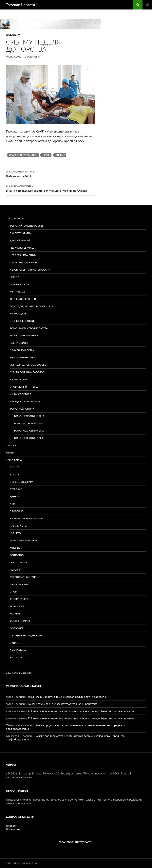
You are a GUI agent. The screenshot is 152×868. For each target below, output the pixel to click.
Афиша (11, 453)
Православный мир (23, 577)
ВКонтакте (13, 829)
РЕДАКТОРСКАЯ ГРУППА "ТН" (76, 842)
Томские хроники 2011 (29, 416)
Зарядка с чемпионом (25, 401)
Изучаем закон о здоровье (28, 365)
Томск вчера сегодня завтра (29, 328)
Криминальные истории (26, 518)
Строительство (20, 599)
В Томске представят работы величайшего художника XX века (51, 188)
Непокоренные (20, 284)
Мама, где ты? (19, 314)
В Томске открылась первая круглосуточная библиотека (61, 704)
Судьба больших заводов (27, 372)
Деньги (15, 496)
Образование (19, 562)
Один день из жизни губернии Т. (32, 306)
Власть (15, 475)
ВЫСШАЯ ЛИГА (19, 379)
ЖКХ (13, 504)
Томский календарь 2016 (27, 226)
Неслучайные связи (23, 357)
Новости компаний (23, 540)
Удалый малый (20, 240)
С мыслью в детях (22, 350)
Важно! (11, 445)
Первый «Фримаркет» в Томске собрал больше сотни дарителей (66, 697)
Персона (16, 570)
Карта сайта (14, 460)
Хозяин (15, 614)
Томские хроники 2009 (29, 431)
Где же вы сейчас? (22, 248)
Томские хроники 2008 (29, 438)
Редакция (34, 57)
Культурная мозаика (24, 262)
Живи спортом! (20, 394)
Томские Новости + (22, 5)
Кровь (46, 155)
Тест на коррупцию (23, 299)
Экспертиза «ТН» (20, 233)
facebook (12, 826)
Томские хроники (22, 409)
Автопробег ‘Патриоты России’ (30, 270)
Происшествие (20, 584)
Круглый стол (19, 526)
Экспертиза (18, 657)
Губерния (16, 489)
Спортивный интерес (24, 387)
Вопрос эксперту (21, 482)
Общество (17, 555)
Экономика (18, 650)
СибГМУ (60, 155)
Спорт (14, 592)
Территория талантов (24, 336)
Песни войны (19, 343)
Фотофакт (13, 35)
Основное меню (147, 5)
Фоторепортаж (20, 621)
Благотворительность (23, 155)
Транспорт (17, 606)
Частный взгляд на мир (26, 636)
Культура (16, 533)
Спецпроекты (15, 218)
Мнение (15, 548)
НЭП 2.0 (14, 277)
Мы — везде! (18, 292)
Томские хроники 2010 (29, 423)
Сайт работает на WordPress (21, 863)
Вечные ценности (22, 321)
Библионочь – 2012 (51, 174)
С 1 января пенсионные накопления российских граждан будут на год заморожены (81, 711)
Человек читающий (23, 255)
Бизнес (15, 467)
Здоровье (16, 511)
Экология (17, 643)
